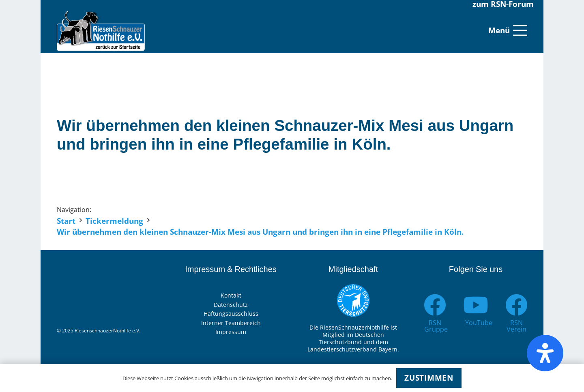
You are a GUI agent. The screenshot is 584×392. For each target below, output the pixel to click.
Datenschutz (231, 305)
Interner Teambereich (231, 323)
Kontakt (231, 295)
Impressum (231, 332)
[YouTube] (476, 305)
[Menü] (508, 30)
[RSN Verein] (516, 305)
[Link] (101, 30)
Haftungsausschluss (231, 314)
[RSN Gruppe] (435, 305)
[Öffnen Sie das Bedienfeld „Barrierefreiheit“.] (545, 353)
